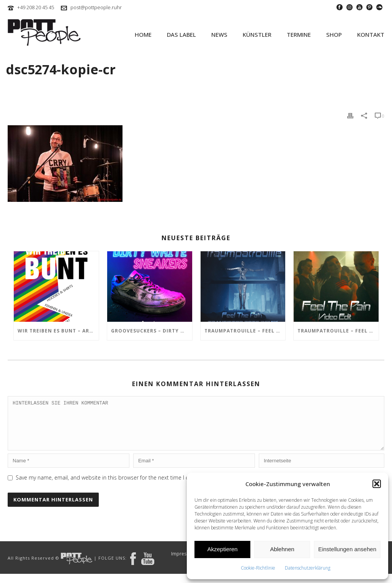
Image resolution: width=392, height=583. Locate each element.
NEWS (219, 34)
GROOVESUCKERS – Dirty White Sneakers (152, 331)
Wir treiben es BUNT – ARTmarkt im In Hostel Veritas (58, 331)
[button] (377, 484)
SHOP (334, 34)
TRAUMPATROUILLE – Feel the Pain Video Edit (338, 331)
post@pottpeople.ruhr (96, 7)
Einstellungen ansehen (347, 549)
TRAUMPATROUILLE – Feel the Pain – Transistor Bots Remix (245, 331)
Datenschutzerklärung (308, 568)
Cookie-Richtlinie (258, 568)
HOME (143, 34)
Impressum (183, 563)
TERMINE (299, 34)
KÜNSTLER (257, 34)
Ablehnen (282, 549)
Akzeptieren (222, 549)
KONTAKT (371, 34)
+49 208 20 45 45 (36, 7)
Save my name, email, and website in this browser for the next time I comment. (113, 487)
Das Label (181, 34)
